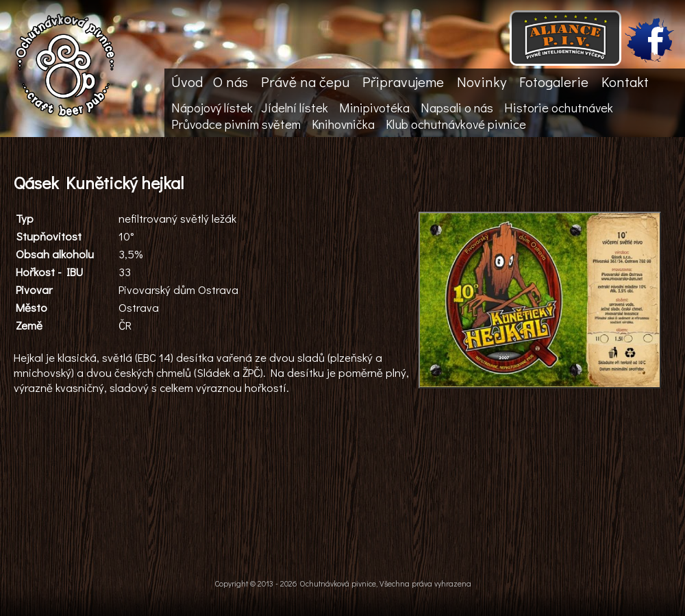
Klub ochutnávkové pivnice (456, 124)
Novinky (482, 82)
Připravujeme (403, 82)
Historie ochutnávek (559, 108)
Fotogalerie (554, 82)
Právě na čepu (305, 82)
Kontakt (625, 82)
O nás (231, 82)
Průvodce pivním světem (236, 124)
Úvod (187, 82)
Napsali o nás (457, 108)
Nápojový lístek (212, 108)
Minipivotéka (374, 108)
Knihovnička (343, 124)
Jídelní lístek (295, 108)
